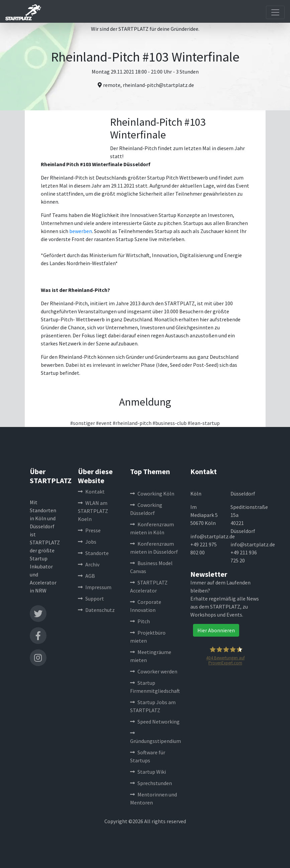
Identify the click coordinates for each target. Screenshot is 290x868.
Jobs (87, 542)
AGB (86, 576)
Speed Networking (155, 722)
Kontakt (91, 492)
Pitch (140, 621)
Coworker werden (154, 671)
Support (91, 599)
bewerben (81, 231)
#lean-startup (204, 423)
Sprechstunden (151, 783)
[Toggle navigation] (275, 12)
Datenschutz (96, 610)
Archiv (89, 564)
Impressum (95, 587)
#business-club (170, 423)
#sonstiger (83, 423)
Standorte (93, 553)
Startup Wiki (148, 772)
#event (104, 423)
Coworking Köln (152, 494)
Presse (89, 530)
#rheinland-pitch (132, 423)
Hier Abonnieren (216, 630)
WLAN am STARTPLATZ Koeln (93, 511)
